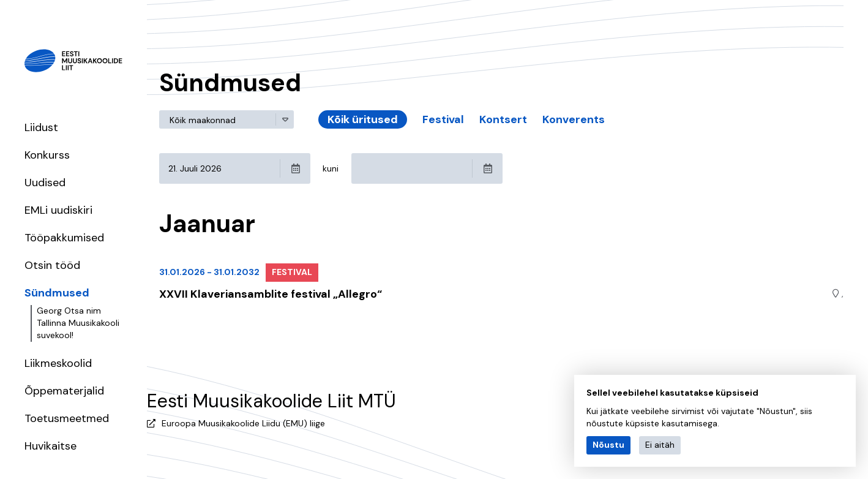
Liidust (41, 127)
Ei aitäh (660, 445)
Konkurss (47, 155)
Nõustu (608, 445)
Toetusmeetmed (67, 418)
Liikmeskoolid (58, 363)
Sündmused (57, 293)
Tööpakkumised (64, 238)
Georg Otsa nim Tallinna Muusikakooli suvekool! (78, 323)
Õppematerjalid (64, 391)
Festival (443, 119)
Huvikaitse (51, 446)
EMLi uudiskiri (58, 210)
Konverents (574, 119)
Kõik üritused (363, 119)
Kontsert (503, 119)
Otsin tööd (52, 265)
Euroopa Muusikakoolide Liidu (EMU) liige (243, 423)
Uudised (45, 183)
